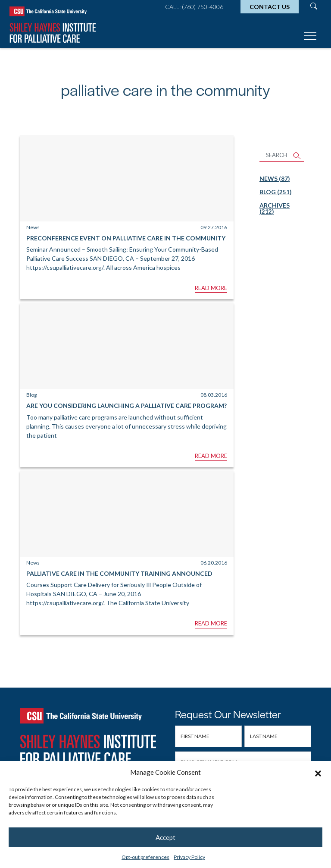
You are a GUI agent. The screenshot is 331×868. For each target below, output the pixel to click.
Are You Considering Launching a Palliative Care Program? (126, 406)
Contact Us (270, 7)
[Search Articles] (275, 156)
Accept (165, 837)
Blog (275, 192)
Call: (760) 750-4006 (194, 7)
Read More (211, 288)
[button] (318, 772)
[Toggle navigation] (310, 37)
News (275, 178)
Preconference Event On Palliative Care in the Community (126, 238)
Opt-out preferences (145, 857)
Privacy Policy (189, 857)
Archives (275, 208)
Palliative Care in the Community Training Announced (119, 573)
